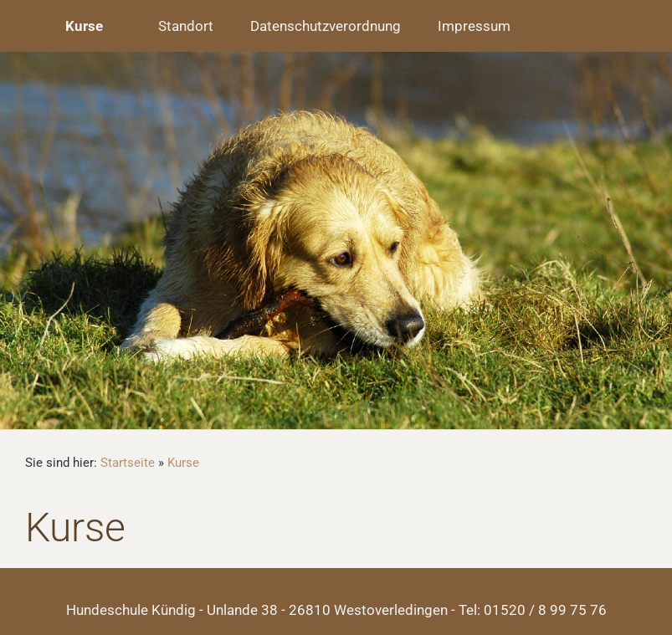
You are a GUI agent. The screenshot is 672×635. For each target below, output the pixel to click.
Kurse (183, 463)
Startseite (128, 463)
